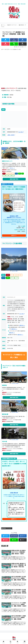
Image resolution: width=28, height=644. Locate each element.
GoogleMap (21, 132)
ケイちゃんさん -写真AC (15, 383)
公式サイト (14, 235)
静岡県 (3, 109)
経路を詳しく (12, 333)
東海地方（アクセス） (7, 528)
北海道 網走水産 (14, 493)
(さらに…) (12, 168)
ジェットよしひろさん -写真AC (15, 159)
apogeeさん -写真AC (15, 271)
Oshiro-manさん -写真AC (15, 439)
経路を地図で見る (14, 179)
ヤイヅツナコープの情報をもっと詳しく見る (14, 356)
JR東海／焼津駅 (11, 135)
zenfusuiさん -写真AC (15, 412)
